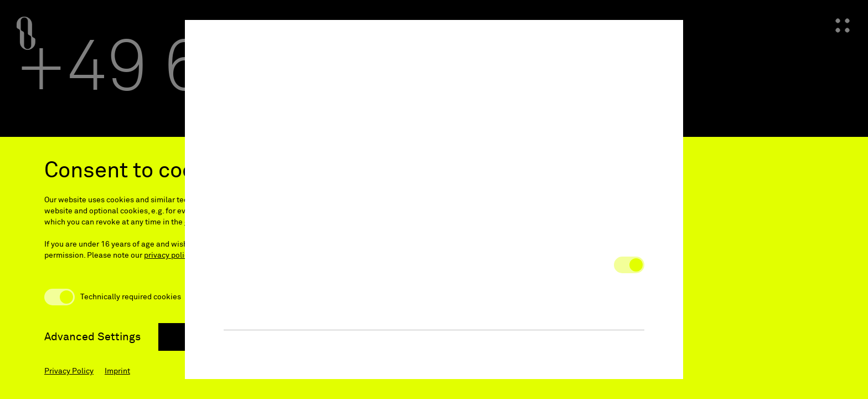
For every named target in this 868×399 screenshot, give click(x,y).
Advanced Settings (92, 337)
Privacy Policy (69, 371)
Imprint (117, 371)
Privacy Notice (439, 174)
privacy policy (168, 255)
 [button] (662, 41)
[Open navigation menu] (843, 25)
